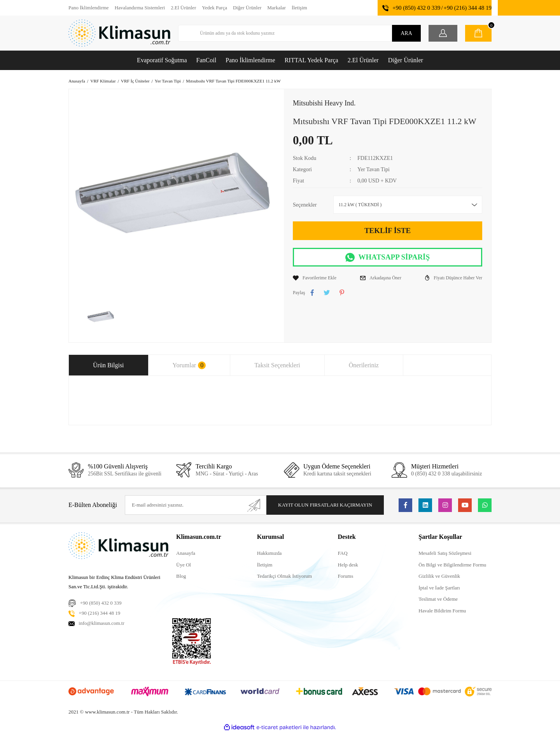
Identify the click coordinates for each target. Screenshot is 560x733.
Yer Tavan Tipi (374, 169)
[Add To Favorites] (315, 278)
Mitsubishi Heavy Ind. (324, 103)
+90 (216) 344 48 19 (468, 8)
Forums (346, 576)
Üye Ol (184, 565)
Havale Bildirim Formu (442, 611)
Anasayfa (186, 553)
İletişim (299, 8)
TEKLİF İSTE (388, 231)
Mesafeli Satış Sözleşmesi (445, 553)
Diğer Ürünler (247, 8)
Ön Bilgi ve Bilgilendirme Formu (452, 565)
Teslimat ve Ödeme (438, 599)
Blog (181, 576)
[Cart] (478, 33)
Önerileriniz (364, 365)
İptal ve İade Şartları (439, 588)
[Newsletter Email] (196, 505)
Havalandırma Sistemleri (140, 8)
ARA (406, 33)
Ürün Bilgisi (108, 365)
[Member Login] (443, 33)
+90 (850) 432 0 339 (416, 8)
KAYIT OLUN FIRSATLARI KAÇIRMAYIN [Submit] (325, 505)
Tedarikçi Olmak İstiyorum (284, 576)
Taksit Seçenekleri (277, 365)
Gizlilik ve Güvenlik (439, 576)
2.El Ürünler (183, 8)
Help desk (348, 565)
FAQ (343, 553)
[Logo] (119, 33)
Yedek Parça (214, 8)
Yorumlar (189, 365)
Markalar (276, 8)
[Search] (299, 33)
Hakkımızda (269, 553)
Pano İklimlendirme (89, 8)
